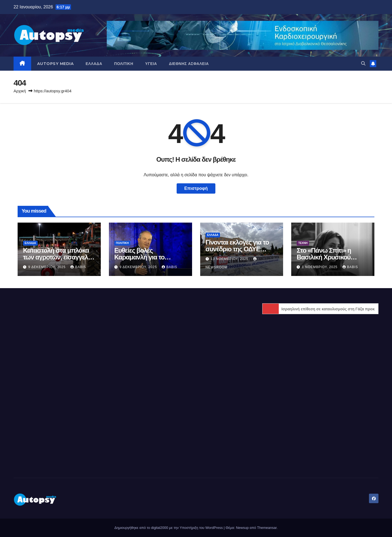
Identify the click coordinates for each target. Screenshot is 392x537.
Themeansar (267, 528)
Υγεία (151, 64)
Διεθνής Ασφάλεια (189, 64)
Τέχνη (303, 243)
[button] (363, 64)
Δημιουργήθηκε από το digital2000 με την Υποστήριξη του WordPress (169, 528)
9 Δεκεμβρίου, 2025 (47, 267)
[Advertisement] (72, 337)
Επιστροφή (196, 188)
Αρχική (20, 91)
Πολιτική (124, 64)
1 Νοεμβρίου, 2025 (320, 267)
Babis (78, 267)
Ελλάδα (94, 64)
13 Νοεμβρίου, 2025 (230, 259)
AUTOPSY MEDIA (56, 64)
